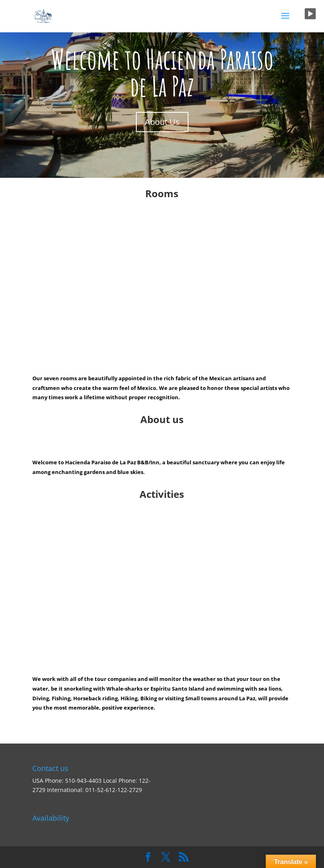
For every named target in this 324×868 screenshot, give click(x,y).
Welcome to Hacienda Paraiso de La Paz (162, 73)
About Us (162, 122)
